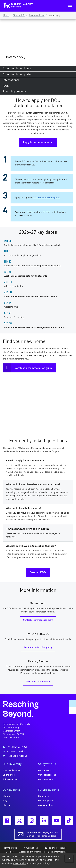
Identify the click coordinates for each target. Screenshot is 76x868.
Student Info (19, 15)
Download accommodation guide (33, 368)
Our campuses (45, 779)
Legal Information (57, 852)
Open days (43, 796)
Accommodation (37, 15)
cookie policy (20, 863)
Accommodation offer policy (38, 648)
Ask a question (46, 805)
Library (6, 805)
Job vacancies (10, 779)
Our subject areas (47, 775)
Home (6, 15)
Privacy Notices (30, 848)
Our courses (44, 770)
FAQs (6, 86)
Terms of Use (10, 848)
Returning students (15, 92)
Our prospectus (46, 801)
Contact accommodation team (38, 620)
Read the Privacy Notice (38, 682)
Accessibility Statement (31, 852)
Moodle (7, 796)
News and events (11, 770)
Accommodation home (17, 69)
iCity (5, 801)
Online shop (9, 775)
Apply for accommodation (38, 142)
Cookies (10, 852)
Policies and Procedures (56, 848)
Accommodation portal (17, 74)
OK (69, 859)
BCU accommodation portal (47, 198)
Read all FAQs (38, 573)
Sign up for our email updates (42, 834)
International (11, 80)
